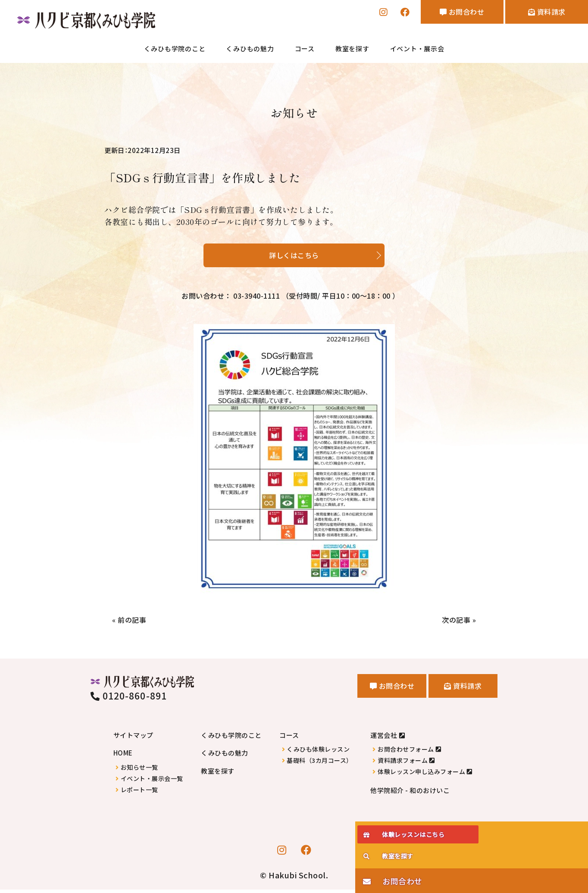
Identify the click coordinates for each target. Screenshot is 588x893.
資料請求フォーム (403, 764)
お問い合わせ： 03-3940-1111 (290, 297)
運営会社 (384, 738)
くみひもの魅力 (250, 49)
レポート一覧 (139, 793)
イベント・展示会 (417, 49)
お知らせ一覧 (139, 771)
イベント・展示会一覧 (152, 782)
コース (305, 49)
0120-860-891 (129, 699)
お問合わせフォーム (406, 753)
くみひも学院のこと (175, 49)
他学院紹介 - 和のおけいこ (410, 794)
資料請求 (542, 13)
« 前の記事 (131, 623)
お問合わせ (447, 13)
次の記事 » (457, 623)
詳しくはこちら (294, 254)
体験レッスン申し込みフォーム (421, 775)
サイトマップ (133, 738)
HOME (123, 756)
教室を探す (352, 49)
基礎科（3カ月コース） (320, 764)
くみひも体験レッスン (318, 753)
